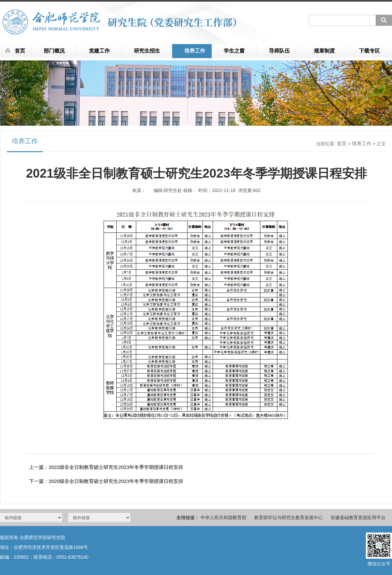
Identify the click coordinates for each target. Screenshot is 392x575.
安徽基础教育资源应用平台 (358, 518)
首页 (20, 51)
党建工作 (99, 51)
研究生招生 (147, 51)
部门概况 (54, 51)
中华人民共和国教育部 (223, 518)
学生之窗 (234, 51)
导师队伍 (279, 51)
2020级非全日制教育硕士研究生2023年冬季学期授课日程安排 (116, 481)
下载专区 (369, 51)
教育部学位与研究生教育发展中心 (288, 518)
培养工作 (195, 51)
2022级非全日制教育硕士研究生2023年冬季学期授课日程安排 (116, 467)
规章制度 (324, 51)
